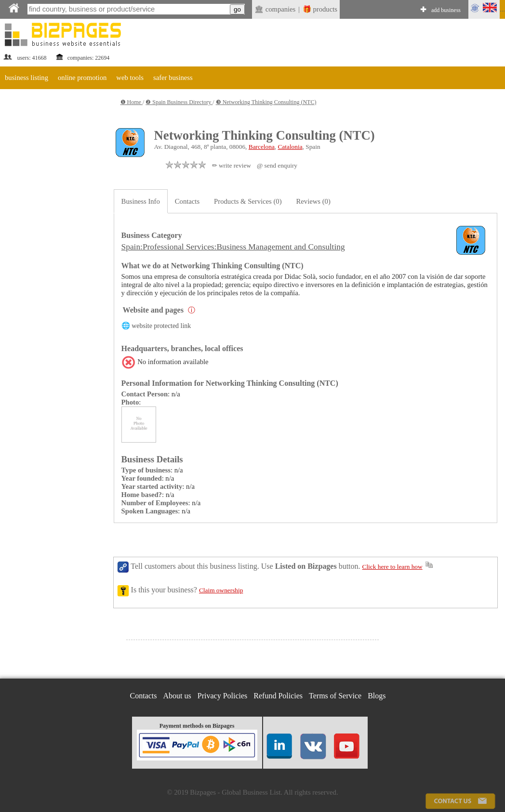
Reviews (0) (313, 201)
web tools (130, 78)
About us (177, 696)
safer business (173, 78)
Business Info (141, 201)
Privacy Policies (223, 696)
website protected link (161, 326)
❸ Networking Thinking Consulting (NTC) (266, 102)
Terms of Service (335, 696)
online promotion (82, 78)
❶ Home (132, 102)
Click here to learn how (392, 567)
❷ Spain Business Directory (179, 102)
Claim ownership (221, 590)
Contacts (187, 201)
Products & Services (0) (248, 201)
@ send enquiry (277, 165)
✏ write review (232, 165)
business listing (27, 78)
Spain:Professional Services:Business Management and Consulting (233, 247)
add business (446, 10)
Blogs (377, 696)
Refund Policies (278, 696)
